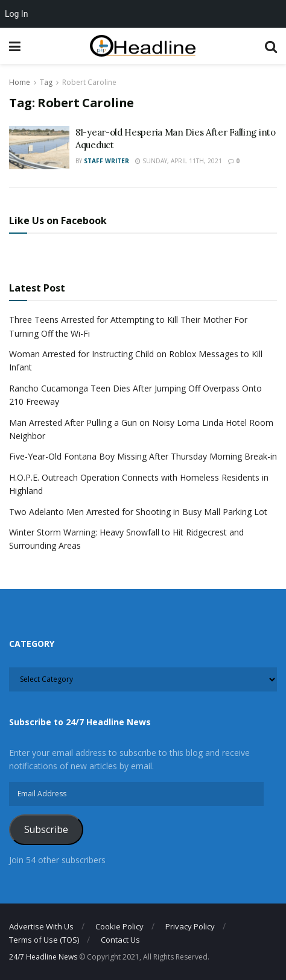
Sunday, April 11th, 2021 (179, 161)
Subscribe (46, 829)
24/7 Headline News (43, 957)
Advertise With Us (41, 926)
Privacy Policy (190, 926)
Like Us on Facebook (58, 220)
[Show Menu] (15, 46)
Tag (46, 82)
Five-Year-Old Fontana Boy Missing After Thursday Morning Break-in (143, 456)
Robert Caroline (89, 82)
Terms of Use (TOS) (44, 940)
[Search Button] (271, 46)
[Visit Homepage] (143, 46)
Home (20, 82)
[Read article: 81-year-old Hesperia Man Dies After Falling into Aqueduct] (39, 148)
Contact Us (120, 940)
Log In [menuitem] (16, 14)
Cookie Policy (119, 926)
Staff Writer (106, 161)
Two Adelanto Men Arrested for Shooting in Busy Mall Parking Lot (138, 512)
